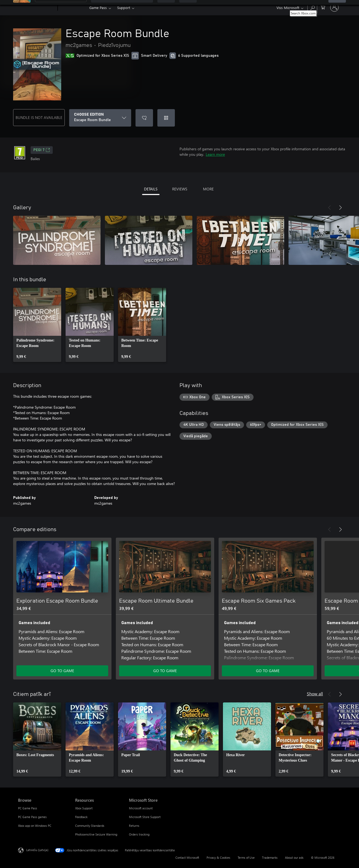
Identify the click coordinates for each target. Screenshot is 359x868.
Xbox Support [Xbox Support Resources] (84, 808)
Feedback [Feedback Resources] (81, 817)
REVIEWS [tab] (180, 189)
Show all (315, 694)
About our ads (294, 857)
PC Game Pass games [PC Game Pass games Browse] (32, 817)
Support (124, 8)
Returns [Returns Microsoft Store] (134, 826)
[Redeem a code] (166, 118)
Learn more (215, 154)
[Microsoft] (37, 8)
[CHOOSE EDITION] (100, 118)
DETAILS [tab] (151, 189)
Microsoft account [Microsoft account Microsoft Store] (141, 808)
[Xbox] (73, 8)
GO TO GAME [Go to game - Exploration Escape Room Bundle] (62, 671)
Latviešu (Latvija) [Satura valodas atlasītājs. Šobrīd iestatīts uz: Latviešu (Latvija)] (37, 850)
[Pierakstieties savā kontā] (334, 7)
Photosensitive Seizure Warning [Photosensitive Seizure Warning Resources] (96, 834)
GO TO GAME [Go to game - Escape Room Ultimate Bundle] (165, 671)
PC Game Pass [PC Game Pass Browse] (28, 808)
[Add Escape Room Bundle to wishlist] (144, 118)
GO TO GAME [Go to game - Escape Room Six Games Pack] (268, 671)
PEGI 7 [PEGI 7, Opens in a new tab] (42, 150)
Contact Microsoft (187, 857)
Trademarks (270, 857)
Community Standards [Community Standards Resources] (90, 826)
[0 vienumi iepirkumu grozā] (323, 7)
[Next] (340, 208)
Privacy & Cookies (218, 857)
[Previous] (329, 208)
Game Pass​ (98, 8)
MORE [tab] (208, 189)
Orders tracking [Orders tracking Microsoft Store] (139, 834)
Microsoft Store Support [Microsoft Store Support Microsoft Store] (145, 817)
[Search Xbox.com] (312, 7)
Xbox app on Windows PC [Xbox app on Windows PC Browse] (35, 826)
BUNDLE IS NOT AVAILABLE (39, 117)
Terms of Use (246, 857)
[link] (37, 325)
